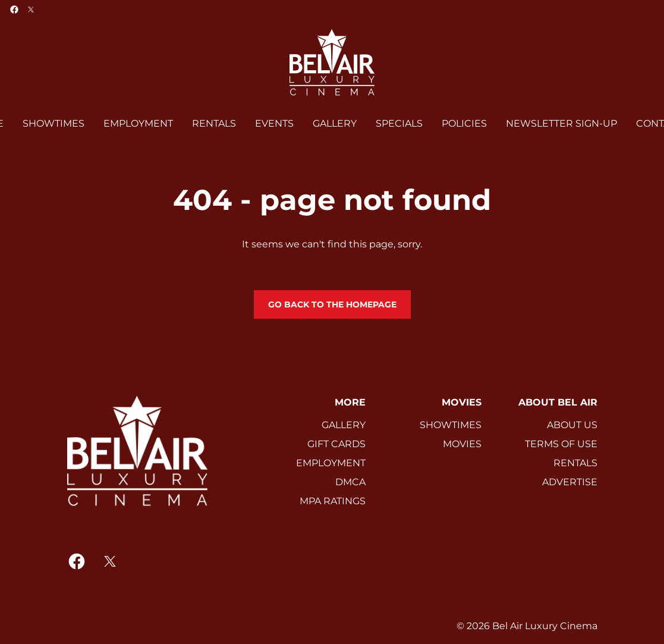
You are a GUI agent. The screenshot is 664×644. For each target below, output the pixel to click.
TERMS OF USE (561, 444)
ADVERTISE (570, 482)
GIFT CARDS (336, 444)
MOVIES (462, 444)
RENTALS (575, 463)
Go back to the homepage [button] (332, 304)
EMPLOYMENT (331, 463)
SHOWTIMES (451, 425)
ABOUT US (572, 425)
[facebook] (14, 10)
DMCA (350, 482)
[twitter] (31, 10)
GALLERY (344, 425)
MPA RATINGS (333, 501)
